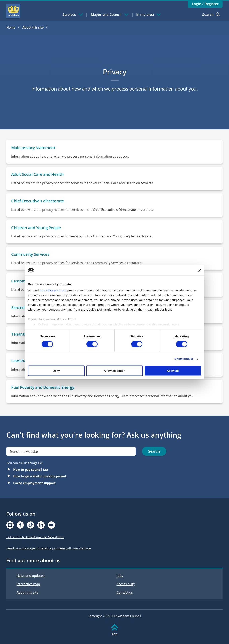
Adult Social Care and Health (37, 174)
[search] (71, 451)
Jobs (120, 576)
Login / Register (205, 4)
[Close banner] (200, 270)
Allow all (173, 371)
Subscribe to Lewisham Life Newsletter (35, 537)
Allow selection (114, 371)
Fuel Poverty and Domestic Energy (43, 387)
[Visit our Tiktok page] (31, 525)
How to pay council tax (31, 470)
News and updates (30, 576)
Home (11, 27)
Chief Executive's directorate (38, 201)
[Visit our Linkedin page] (41, 525)
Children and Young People (36, 228)
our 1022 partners (53, 290)
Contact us (125, 592)
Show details (184, 359)
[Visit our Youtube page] (51, 525)
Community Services (30, 254)
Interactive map (28, 584)
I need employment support (34, 483)
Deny (56, 371)
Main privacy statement (33, 148)
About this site (33, 27)
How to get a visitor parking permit (40, 476)
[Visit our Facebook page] (20, 525)
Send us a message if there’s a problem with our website (49, 548)
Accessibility (126, 584)
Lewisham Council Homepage (13, 11)
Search (211, 15)
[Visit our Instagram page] (10, 525)
